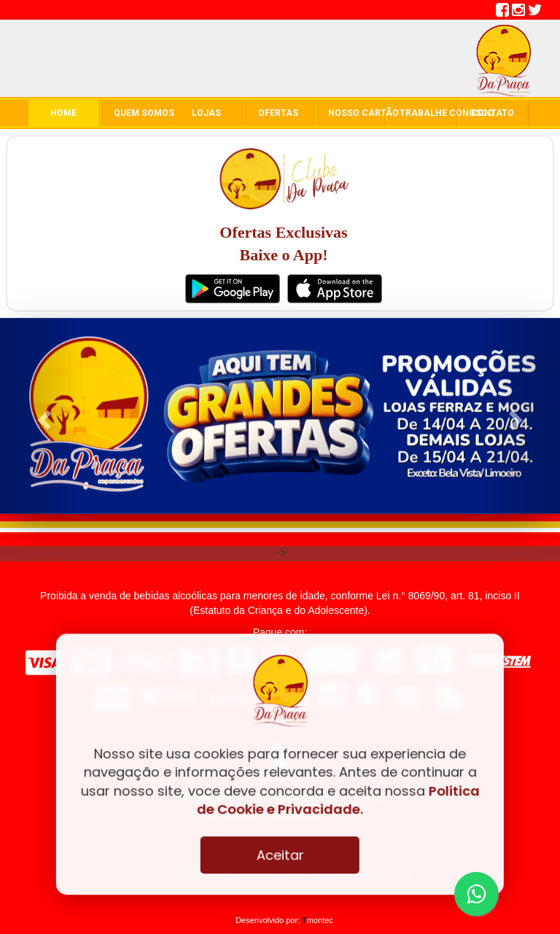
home (63, 113)
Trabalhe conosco (428, 113)
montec (318, 920)
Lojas (206, 113)
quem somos (142, 113)
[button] (42, 416)
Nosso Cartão (357, 113)
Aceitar (280, 855)
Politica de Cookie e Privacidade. (338, 800)
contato (493, 113)
